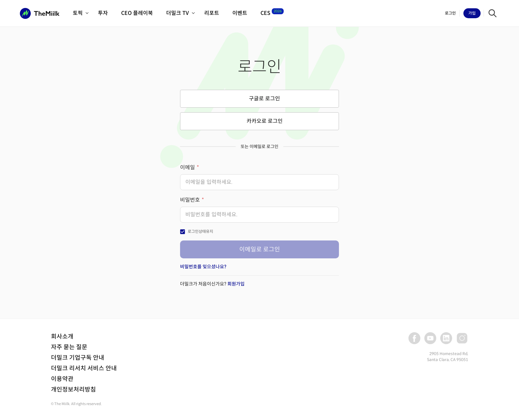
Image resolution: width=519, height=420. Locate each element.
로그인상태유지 (200, 231)
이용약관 (62, 379)
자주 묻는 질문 (69, 347)
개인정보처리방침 (73, 390)
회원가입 (236, 284)
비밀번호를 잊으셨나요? (203, 267)
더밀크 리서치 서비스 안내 (84, 368)
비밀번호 (190, 200)
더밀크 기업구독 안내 (78, 358)
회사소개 (62, 337)
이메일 (188, 167)
